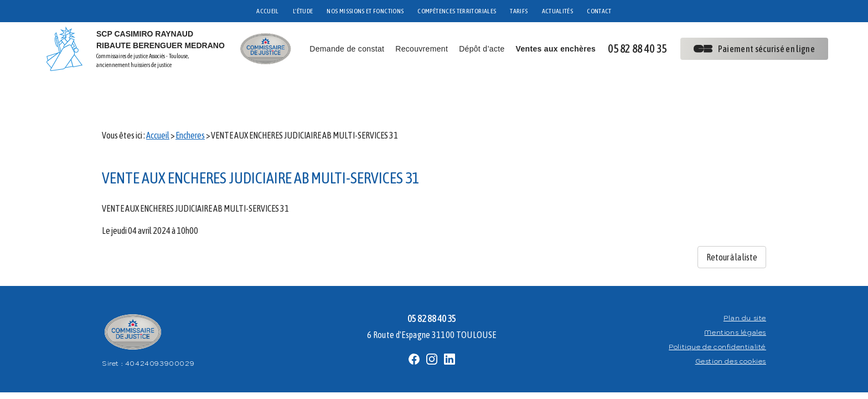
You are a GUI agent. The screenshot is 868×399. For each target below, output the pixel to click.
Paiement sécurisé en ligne (754, 49)
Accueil (158, 100)
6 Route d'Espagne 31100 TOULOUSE (432, 299)
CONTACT (599, 11)
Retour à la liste (732, 222)
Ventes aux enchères (556, 49)
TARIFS (519, 11)
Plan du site (745, 282)
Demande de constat (347, 49)
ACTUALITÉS (558, 11)
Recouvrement (422, 49)
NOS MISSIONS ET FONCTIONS (365, 11)
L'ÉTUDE (303, 11)
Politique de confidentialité (717, 311)
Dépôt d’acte (482, 49)
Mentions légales (735, 297)
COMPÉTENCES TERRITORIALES (457, 11)
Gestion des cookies (731, 326)
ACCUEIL (268, 11)
